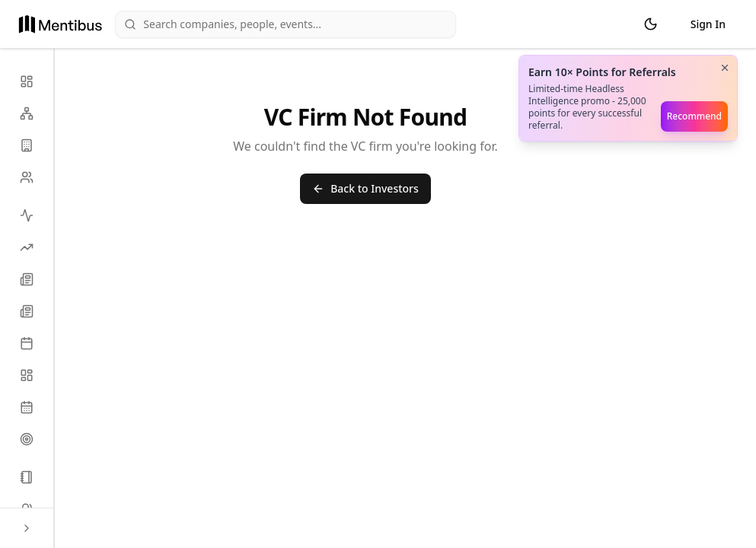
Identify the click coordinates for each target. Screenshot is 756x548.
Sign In (708, 24)
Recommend (694, 116)
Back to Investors (365, 188)
